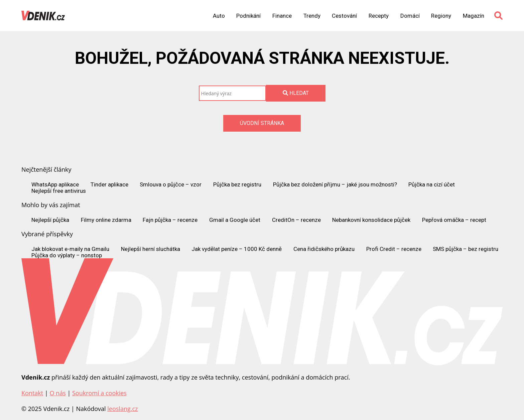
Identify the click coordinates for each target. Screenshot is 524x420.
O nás (57, 393)
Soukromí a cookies (99, 393)
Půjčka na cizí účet (432, 185)
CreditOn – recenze (296, 220)
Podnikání (248, 16)
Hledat (296, 93)
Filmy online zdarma (106, 220)
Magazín (474, 16)
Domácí (410, 16)
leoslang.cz (122, 409)
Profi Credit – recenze (394, 249)
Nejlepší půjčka (50, 220)
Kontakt (32, 393)
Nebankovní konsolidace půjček (371, 220)
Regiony (441, 16)
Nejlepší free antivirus (59, 191)
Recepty (379, 16)
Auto (219, 16)
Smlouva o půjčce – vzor (171, 185)
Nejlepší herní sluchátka (151, 249)
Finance (282, 16)
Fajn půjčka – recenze (170, 220)
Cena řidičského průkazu (324, 249)
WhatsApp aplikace (55, 185)
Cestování (344, 16)
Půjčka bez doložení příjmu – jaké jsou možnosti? (335, 185)
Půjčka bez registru (237, 185)
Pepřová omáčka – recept (454, 220)
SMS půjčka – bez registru (466, 249)
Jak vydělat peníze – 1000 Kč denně (237, 249)
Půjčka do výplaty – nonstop (67, 255)
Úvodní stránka (262, 123)
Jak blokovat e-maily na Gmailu (70, 249)
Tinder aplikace (109, 185)
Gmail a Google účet (235, 220)
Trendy (312, 16)
